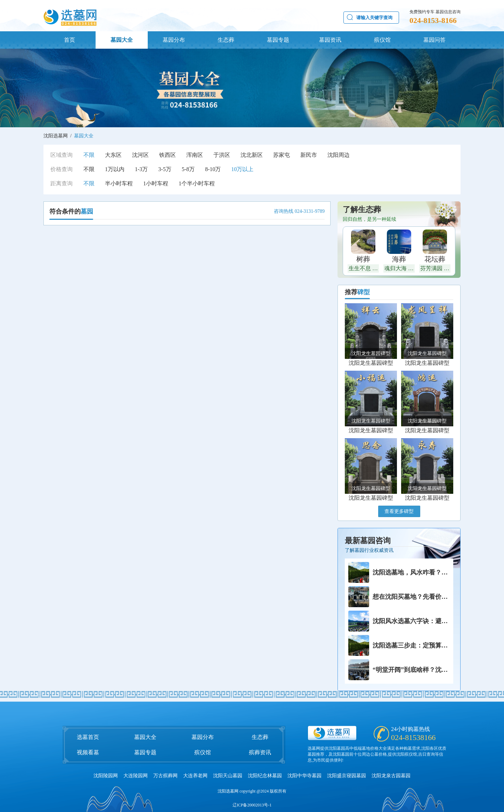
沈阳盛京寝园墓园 (347, 776)
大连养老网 (195, 776)
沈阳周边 (339, 155)
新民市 (309, 155)
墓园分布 (174, 40)
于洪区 (222, 155)
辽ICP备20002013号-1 (252, 805)
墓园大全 (122, 40)
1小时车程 (156, 183)
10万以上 (242, 169)
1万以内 (115, 169)
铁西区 (168, 155)
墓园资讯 (330, 40)
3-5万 (165, 169)
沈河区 (140, 155)
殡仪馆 (382, 40)
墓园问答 (434, 40)
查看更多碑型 (399, 511)
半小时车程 (119, 183)
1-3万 (141, 169)
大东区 (113, 155)
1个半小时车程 (197, 183)
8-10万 (213, 169)
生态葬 (226, 40)
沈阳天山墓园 (228, 776)
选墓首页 (88, 737)
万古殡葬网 (165, 776)
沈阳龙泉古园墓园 (391, 776)
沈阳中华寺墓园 (304, 776)
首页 (70, 40)
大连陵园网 (136, 776)
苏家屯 (282, 155)
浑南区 (195, 155)
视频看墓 (88, 752)
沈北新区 (252, 155)
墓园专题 (278, 40)
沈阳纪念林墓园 (265, 776)
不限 (89, 155)
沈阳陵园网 (106, 776)
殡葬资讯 (260, 752)
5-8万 (188, 169)
